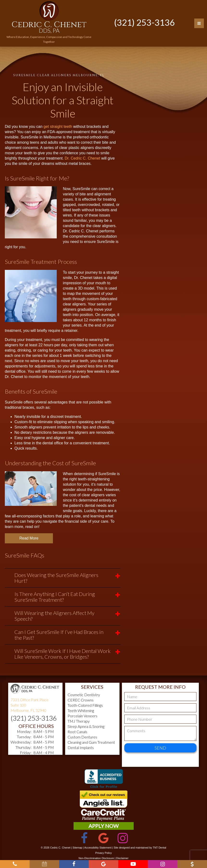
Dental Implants (81, 747)
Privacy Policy (103, 853)
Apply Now (103, 826)
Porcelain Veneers (82, 716)
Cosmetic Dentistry (84, 695)
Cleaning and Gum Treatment (91, 742)
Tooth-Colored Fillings (85, 705)
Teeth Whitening (81, 710)
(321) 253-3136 (144, 22)
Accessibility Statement (98, 848)
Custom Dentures (82, 737)
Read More (29, 538)
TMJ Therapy (79, 721)
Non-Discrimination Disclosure (96, 858)
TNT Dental (159, 848)
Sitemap (77, 848)
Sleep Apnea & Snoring (86, 726)
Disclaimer (122, 858)
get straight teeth (58, 127)
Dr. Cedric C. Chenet (82, 158)
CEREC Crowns (81, 700)
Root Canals (77, 732)
